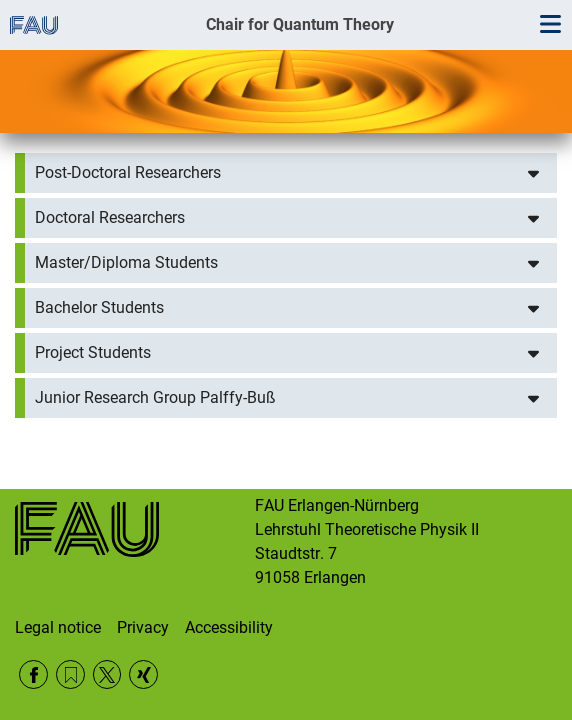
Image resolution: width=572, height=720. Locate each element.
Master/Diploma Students (126, 262)
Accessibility (229, 627)
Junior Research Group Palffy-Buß (155, 397)
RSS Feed (70, 674)
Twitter (107, 674)
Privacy (143, 627)
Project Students (93, 352)
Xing (143, 674)
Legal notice (58, 627)
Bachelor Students (99, 307)
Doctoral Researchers (110, 217)
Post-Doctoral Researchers (128, 172)
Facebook (33, 674)
